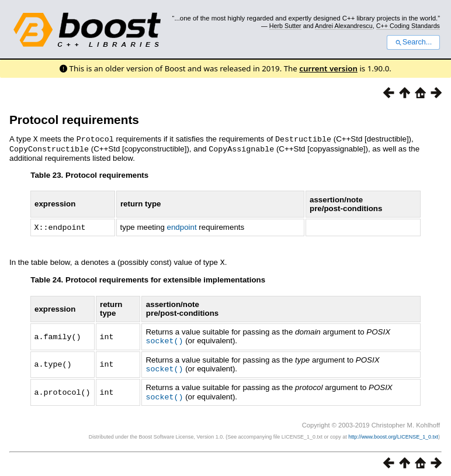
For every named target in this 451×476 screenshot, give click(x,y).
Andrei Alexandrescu (344, 26)
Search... (413, 42)
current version (328, 68)
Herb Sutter (285, 26)
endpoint (182, 226)
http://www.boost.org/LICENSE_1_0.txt (393, 433)
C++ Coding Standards (408, 26)
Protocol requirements (74, 120)
